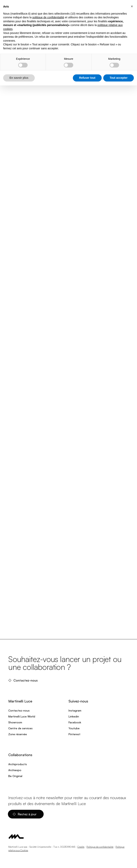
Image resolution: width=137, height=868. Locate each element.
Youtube (74, 728)
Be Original (15, 776)
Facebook (75, 722)
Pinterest (74, 734)
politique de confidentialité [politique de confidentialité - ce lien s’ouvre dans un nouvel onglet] (48, 17)
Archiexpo (15, 770)
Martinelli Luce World (22, 716)
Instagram (75, 710)
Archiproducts (18, 764)
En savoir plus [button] (19, 78)
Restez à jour (25, 814)
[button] (132, 6)
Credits (81, 847)
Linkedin (74, 716)
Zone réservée (18, 734)
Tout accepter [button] (119, 78)
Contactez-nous (23, 680)
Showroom (15, 722)
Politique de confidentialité (100, 847)
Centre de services (20, 728)
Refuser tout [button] (87, 78)
